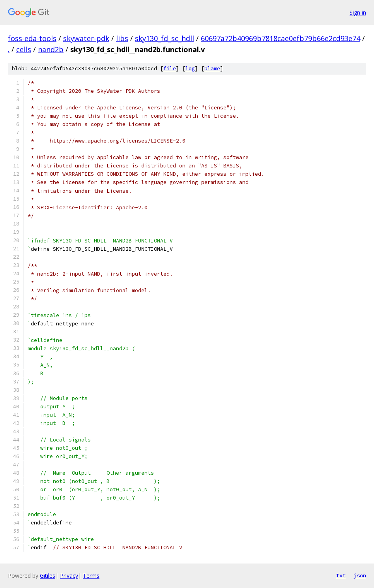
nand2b (51, 49)
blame (212, 69)
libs (122, 38)
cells (24, 49)
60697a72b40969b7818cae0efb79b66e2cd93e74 (280, 38)
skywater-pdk (86, 38)
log (190, 69)
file (170, 69)
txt (341, 575)
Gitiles (48, 576)
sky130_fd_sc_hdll (165, 38)
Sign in (358, 12)
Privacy (69, 576)
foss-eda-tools (32, 38)
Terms (91, 576)
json (360, 575)
